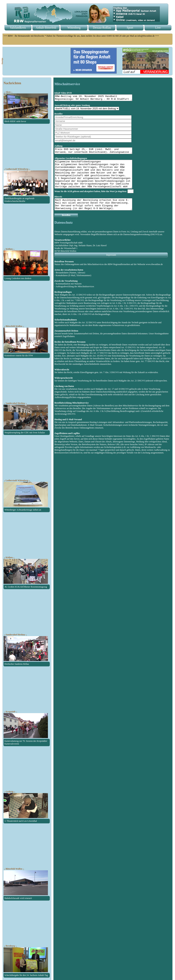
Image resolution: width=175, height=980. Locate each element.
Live (158, 28)
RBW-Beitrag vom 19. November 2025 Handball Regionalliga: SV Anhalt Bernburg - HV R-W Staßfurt (98, 98)
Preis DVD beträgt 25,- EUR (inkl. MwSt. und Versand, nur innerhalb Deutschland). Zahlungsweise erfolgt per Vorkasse (98, 152)
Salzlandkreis (18, 28)
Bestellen (66, 225)
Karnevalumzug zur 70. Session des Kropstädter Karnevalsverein (26, 742)
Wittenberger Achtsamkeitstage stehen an (23, 510)
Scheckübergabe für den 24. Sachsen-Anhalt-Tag (26, 975)
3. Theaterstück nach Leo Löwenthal (21, 821)
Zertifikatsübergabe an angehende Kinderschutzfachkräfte (19, 200)
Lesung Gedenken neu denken (18, 278)
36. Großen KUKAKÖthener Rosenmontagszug (26, 587)
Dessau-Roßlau (102, 28)
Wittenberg (74, 28)
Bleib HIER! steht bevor (15, 121)
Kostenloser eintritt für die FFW (19, 356)
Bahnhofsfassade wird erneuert (18, 898)
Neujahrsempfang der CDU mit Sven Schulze (25, 433)
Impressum (111, 265)
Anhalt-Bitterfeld (46, 28)
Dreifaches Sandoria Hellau (17, 664)
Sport (130, 28)
